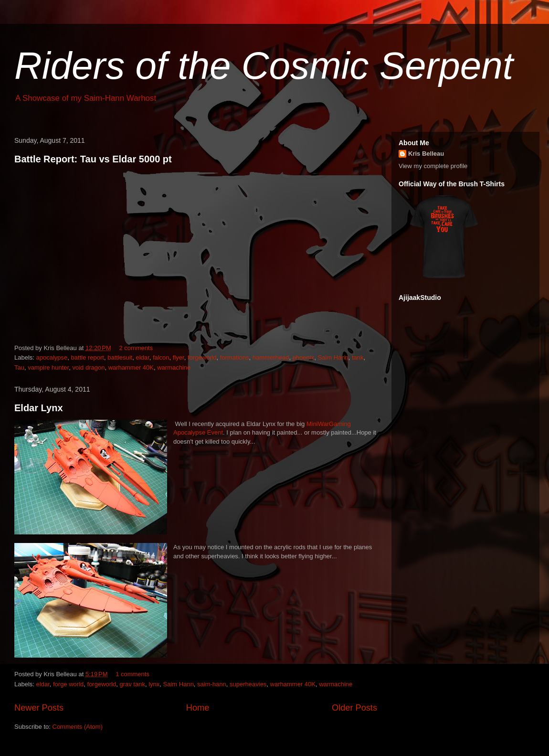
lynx (154, 684)
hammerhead (271, 357)
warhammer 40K (131, 367)
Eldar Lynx (39, 408)
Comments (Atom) (78, 727)
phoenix (304, 357)
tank (358, 357)
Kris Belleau (426, 154)
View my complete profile (433, 166)
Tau (19, 367)
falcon (161, 357)
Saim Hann (333, 357)
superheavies (248, 684)
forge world (68, 684)
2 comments (136, 348)
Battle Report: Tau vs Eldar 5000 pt (93, 159)
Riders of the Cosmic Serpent (264, 66)
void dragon (88, 367)
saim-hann (212, 684)
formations (235, 357)
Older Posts (354, 708)
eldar (142, 357)
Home (198, 708)
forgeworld (202, 357)
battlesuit (120, 357)
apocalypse (52, 357)
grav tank (132, 684)
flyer (179, 357)
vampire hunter (48, 367)
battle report (88, 357)
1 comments (132, 674)
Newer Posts (39, 708)
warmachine (174, 367)
